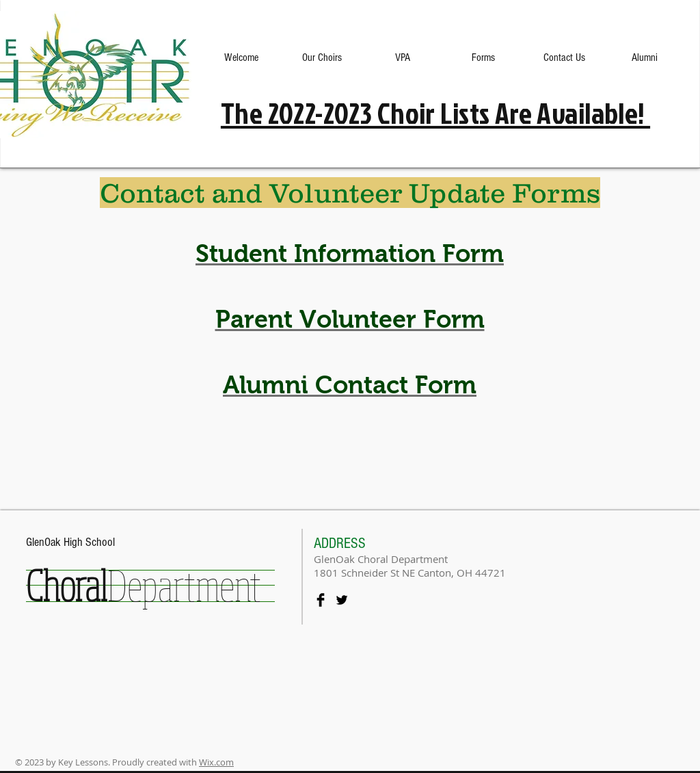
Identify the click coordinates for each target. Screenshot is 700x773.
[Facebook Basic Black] (321, 600)
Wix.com (216, 762)
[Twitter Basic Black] (342, 600)
